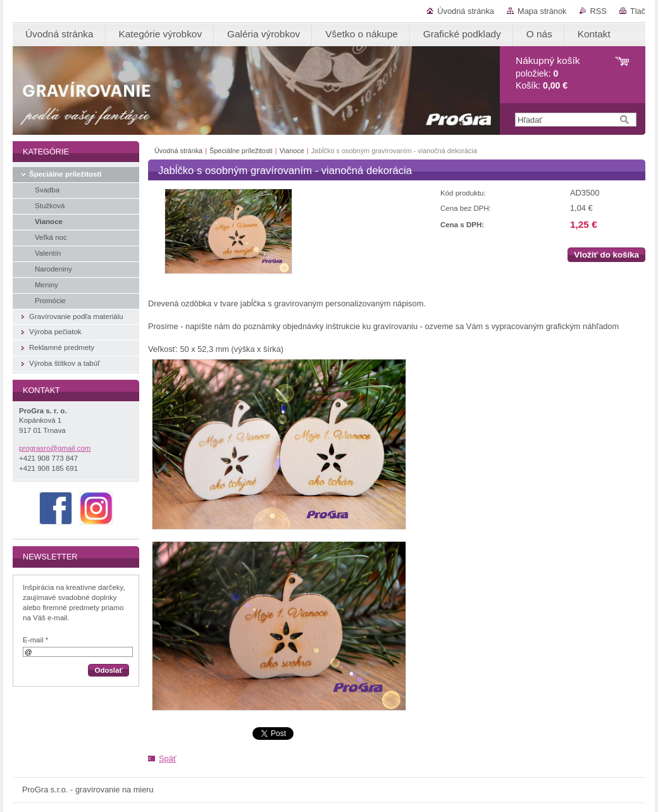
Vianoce (292, 151)
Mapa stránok (542, 11)
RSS (599, 11)
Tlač (638, 11)
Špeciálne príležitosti (241, 151)
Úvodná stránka (466, 11)
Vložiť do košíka (606, 255)
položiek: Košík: (548, 73)
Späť (168, 759)
